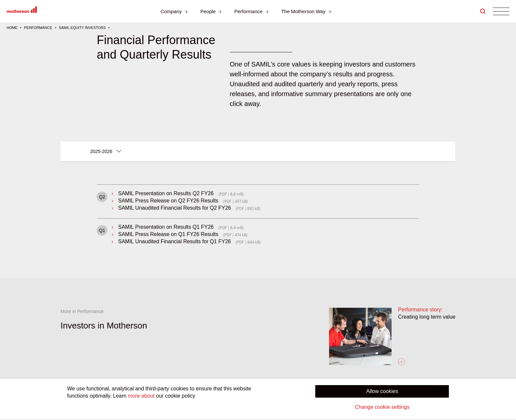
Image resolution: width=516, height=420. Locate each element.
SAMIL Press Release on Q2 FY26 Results (168, 201)
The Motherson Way (307, 12)
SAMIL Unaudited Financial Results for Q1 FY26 (175, 241)
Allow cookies (382, 391)
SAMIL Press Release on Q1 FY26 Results (168, 234)
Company (175, 12)
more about (141, 396)
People (212, 12)
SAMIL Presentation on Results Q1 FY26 (166, 227)
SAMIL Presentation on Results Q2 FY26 (166, 193)
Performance (253, 12)
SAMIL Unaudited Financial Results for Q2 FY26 (175, 208)
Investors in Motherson (104, 326)
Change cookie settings (382, 407)
